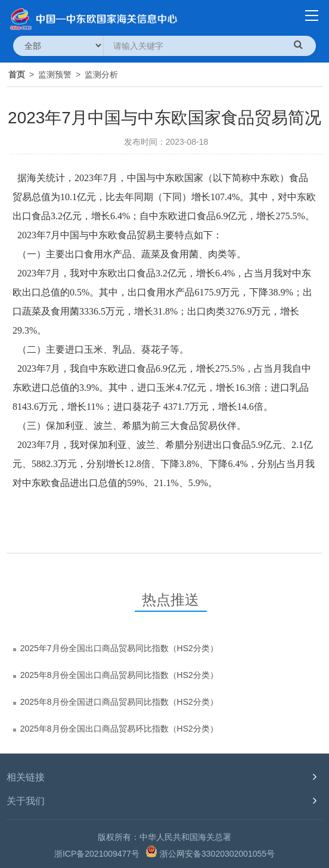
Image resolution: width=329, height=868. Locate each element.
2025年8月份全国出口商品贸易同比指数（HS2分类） (119, 675)
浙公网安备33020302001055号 (210, 852)
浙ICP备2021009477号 (97, 854)
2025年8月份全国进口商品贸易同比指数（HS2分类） (119, 702)
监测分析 (101, 74)
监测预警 (55, 74)
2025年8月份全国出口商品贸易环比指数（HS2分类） (119, 729)
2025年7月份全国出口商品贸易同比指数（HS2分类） (119, 648)
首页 (17, 74)
